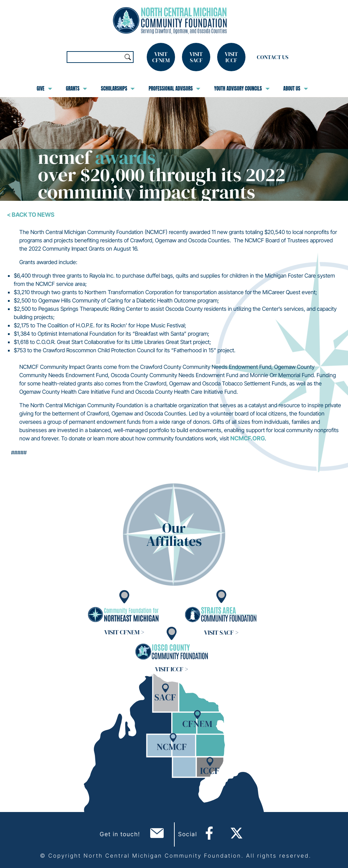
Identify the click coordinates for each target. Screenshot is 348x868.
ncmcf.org (248, 438)
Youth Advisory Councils (242, 88)
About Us (296, 88)
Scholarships (118, 88)
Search (128, 57)
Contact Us (273, 57)
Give (44, 88)
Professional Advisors (174, 88)
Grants (77, 88)
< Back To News (31, 215)
